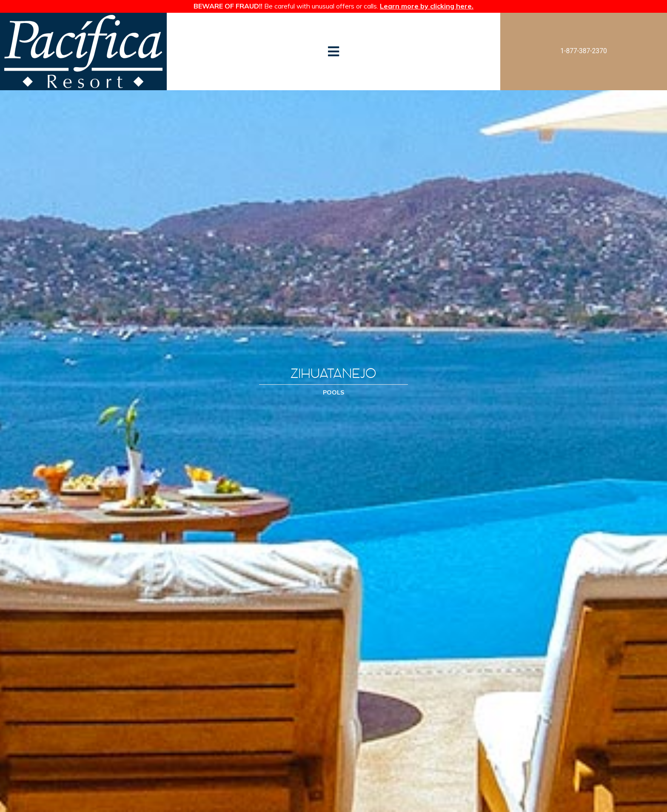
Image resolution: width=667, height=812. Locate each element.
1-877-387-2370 (583, 51)
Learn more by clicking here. (427, 6)
